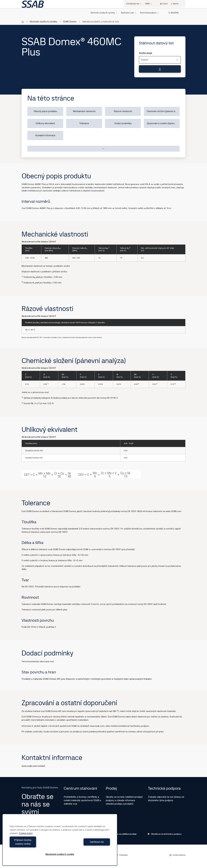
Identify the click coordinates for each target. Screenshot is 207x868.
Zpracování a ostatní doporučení (163, 123)
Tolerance (84, 123)
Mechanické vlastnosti (84, 111)
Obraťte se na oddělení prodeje (121, 834)
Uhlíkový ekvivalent (45, 123)
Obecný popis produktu (45, 111)
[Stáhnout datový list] (160, 69)
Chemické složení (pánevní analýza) (163, 111)
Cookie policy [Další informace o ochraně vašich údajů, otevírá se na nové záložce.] (26, 837)
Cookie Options (177, 855)
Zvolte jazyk (146, 53)
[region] (60, 842)
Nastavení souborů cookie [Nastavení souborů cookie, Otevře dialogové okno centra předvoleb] (60, 854)
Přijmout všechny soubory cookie (34, 844)
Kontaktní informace (45, 135)
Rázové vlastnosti (123, 111)
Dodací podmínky (123, 123)
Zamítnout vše (86, 844)
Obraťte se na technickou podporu (165, 834)
